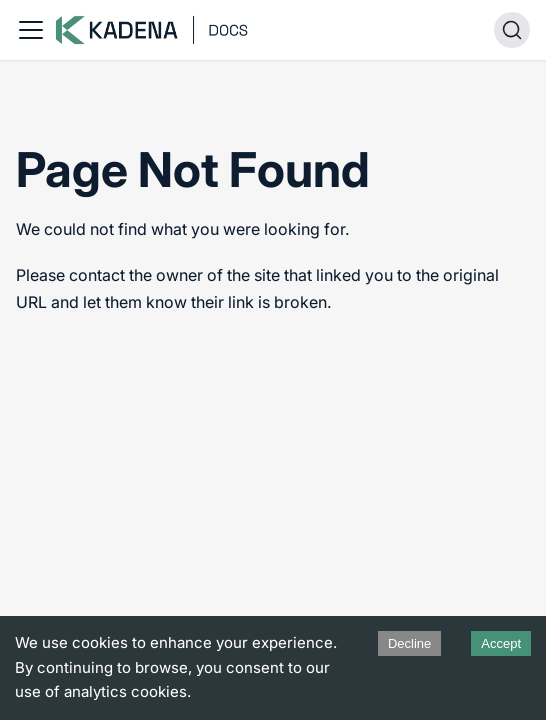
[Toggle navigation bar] (31, 30)
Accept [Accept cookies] (501, 643)
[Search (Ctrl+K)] (512, 30)
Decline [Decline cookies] (409, 643)
